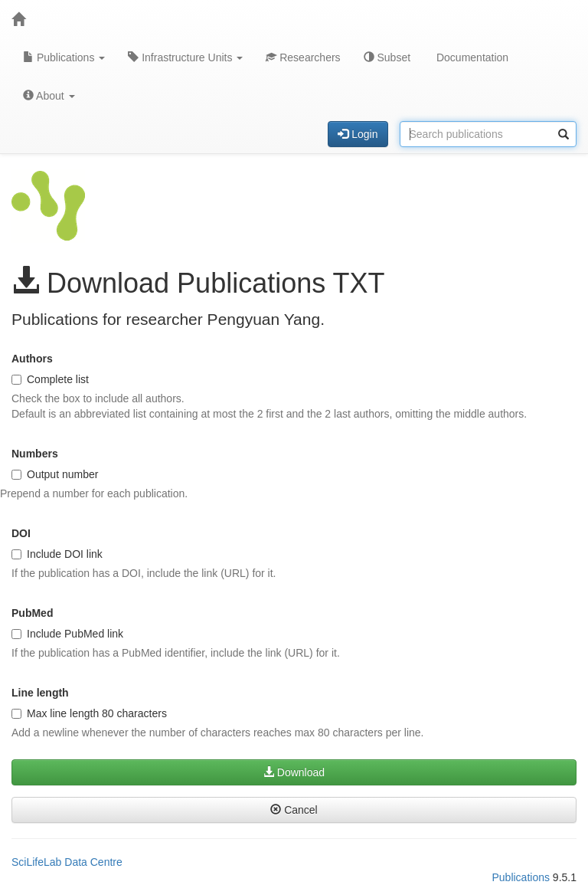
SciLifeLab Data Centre (67, 862)
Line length (40, 693)
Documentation (471, 57)
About (49, 96)
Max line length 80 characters (89, 713)
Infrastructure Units (185, 57)
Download (294, 772)
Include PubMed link (67, 634)
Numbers (35, 454)
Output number (55, 474)
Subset (387, 57)
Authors (32, 359)
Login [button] (358, 134)
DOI (21, 533)
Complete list (50, 379)
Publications (64, 57)
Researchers (303, 57)
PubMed (32, 613)
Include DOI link (57, 554)
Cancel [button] (294, 810)
